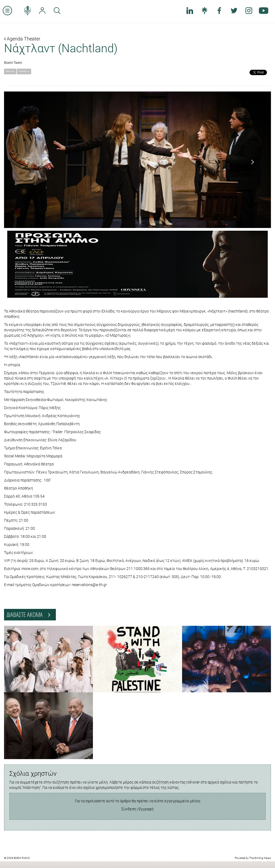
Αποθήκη (24, 71)
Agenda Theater (22, 39)
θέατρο (10, 71)
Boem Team (13, 62)
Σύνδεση (129, 809)
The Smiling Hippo (260, 858)
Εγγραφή (146, 809)
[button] (24, 160)
